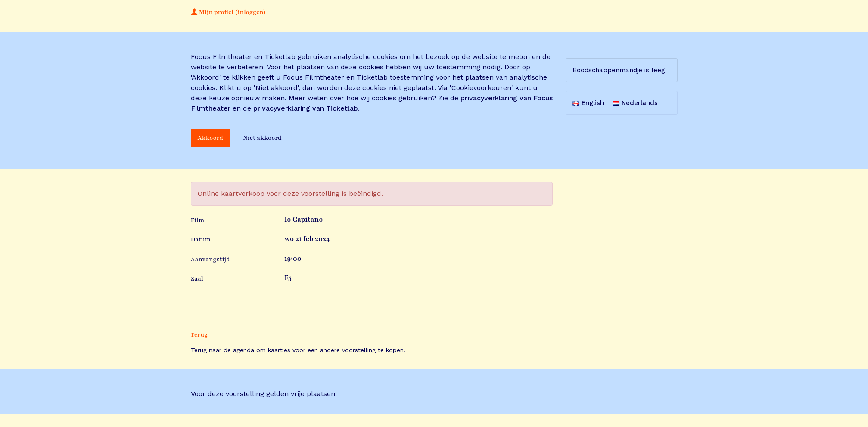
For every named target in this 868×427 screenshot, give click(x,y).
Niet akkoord (262, 138)
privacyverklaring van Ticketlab (306, 108)
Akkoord (210, 138)
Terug (199, 335)
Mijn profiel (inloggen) (228, 12)
